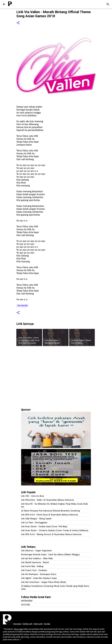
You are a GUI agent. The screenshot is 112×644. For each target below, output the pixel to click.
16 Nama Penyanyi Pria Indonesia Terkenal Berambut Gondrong (50, 511)
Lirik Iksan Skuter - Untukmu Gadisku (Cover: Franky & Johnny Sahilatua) (55, 531)
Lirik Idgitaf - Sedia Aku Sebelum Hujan (39, 578)
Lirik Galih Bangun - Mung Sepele (36, 519)
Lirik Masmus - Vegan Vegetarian (36, 551)
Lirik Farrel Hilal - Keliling (32, 566)
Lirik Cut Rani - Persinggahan (34, 523)
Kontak (47, 624)
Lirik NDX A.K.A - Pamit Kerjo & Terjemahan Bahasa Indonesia (50, 515)
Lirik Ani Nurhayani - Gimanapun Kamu (39, 574)
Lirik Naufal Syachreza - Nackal (35, 563)
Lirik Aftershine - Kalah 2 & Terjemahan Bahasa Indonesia (47, 500)
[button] (18, 23)
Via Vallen (22, 306)
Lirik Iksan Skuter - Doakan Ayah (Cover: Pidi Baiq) (44, 527)
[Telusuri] (108, 4)
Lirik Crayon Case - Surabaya (34, 570)
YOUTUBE (26, 605)
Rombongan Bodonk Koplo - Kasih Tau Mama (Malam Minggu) (50, 555)
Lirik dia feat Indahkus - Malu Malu (37, 559)
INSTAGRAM (27, 601)
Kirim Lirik (38, 624)
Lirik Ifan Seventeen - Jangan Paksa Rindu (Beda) (44, 582)
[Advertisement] (56, 376)
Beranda (17, 624)
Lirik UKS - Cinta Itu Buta (32, 496)
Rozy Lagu (19, 629)
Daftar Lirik (27, 624)
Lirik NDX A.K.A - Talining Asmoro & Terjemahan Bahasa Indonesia (51, 535)
